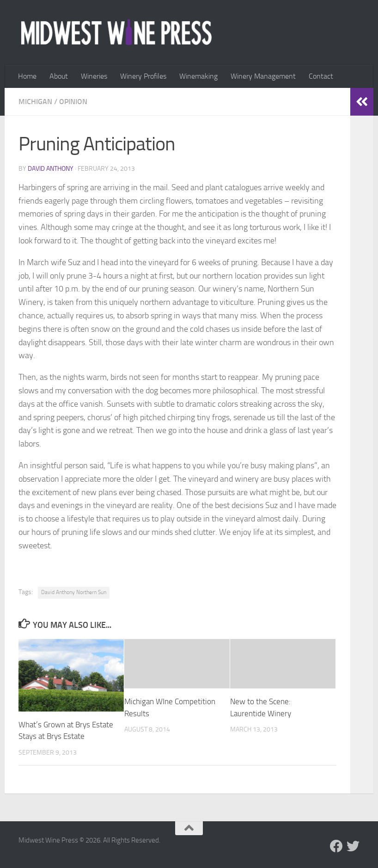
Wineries (94, 76)
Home (27, 76)
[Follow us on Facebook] (336, 846)
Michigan (35, 102)
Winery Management (263, 76)
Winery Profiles (143, 76)
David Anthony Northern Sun (74, 592)
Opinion (73, 102)
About (59, 76)
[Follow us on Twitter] (353, 846)
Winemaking (198, 76)
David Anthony (51, 169)
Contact (321, 76)
